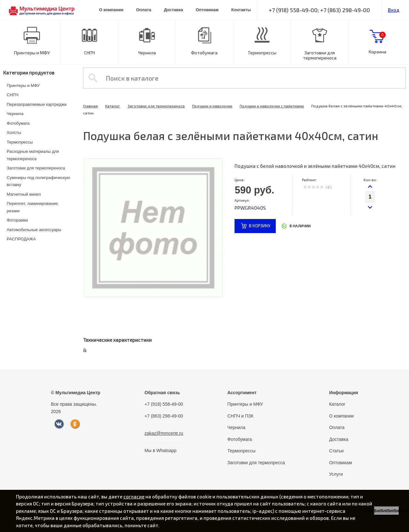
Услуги (336, 474)
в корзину (260, 226)
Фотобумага (204, 53)
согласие (134, 497)
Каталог (113, 106)
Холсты (14, 133)
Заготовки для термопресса (256, 463)
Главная (90, 106)
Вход (394, 10)
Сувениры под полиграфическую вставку (38, 181)
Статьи (336, 451)
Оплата (144, 10)
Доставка (174, 10)
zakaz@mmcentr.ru (164, 433)
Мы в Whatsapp (160, 450)
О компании (111, 10)
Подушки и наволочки (212, 106)
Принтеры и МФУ (32, 53)
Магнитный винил (24, 194)
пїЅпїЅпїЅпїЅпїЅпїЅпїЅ (387, 511)
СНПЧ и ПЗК (241, 416)
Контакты (241, 10)
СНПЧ (89, 53)
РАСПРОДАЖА (21, 239)
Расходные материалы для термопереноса (33, 155)
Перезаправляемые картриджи (37, 104)
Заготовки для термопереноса (320, 55)
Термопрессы (262, 53)
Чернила (147, 53)
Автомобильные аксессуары (34, 230)
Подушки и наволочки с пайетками (272, 106)
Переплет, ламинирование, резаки (33, 207)
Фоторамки (17, 220)
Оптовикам (207, 10)
